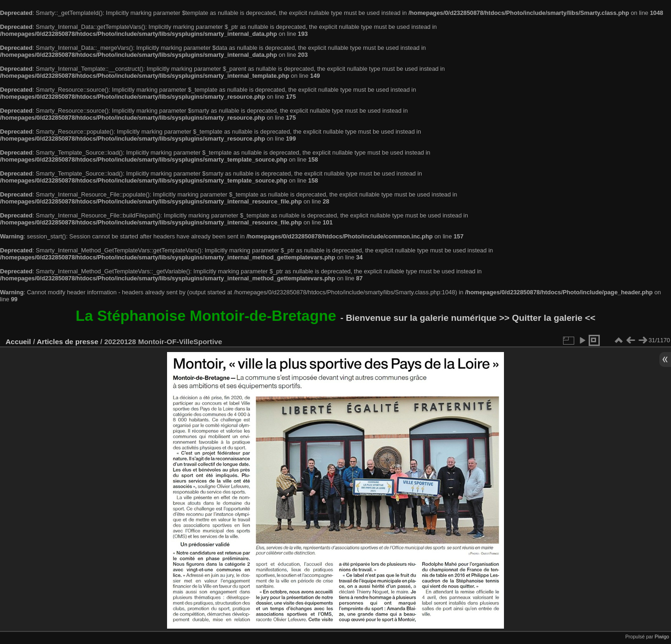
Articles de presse (67, 342)
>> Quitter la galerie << (547, 318)
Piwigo (662, 637)
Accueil (18, 342)
